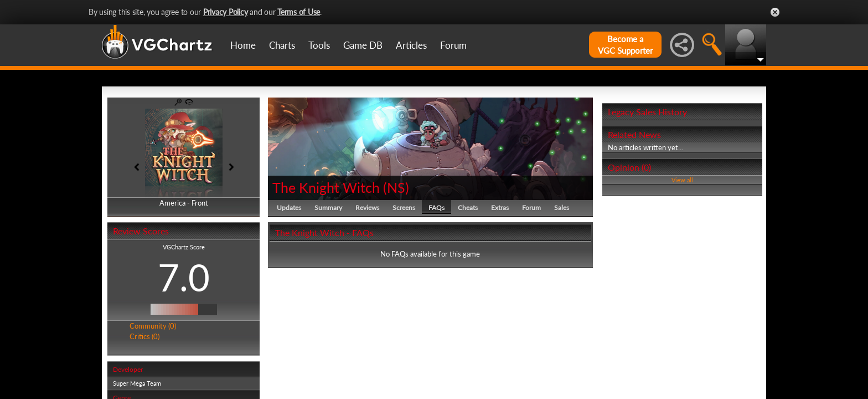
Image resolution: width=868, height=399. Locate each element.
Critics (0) (144, 336)
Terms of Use (299, 12)
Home (243, 45)
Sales (562, 208)
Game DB (363, 45)
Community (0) (153, 326)
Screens (404, 208)
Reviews (367, 208)
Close (775, 12)
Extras (500, 208)
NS (396, 187)
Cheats (468, 208)
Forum (453, 45)
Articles (411, 45)
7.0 (184, 277)
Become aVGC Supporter (625, 45)
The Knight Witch (326, 187)
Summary (328, 208)
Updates (289, 208)
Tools (319, 45)
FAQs (436, 208)
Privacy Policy (226, 12)
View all (682, 180)
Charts (282, 45)
